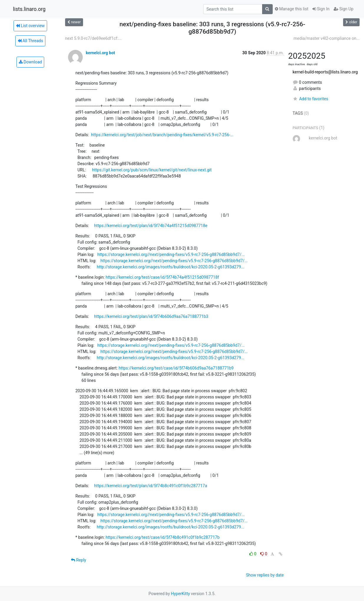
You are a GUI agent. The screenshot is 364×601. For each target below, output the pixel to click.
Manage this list (292, 9)
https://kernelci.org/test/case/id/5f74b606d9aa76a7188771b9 (176, 368)
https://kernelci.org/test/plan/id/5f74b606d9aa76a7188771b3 (151, 316)
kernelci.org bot (100, 53)
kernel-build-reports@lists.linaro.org (325, 72)
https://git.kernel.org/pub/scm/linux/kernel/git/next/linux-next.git (152, 170)
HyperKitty (180, 594)
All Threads (30, 41)
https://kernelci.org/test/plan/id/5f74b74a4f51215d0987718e (151, 226)
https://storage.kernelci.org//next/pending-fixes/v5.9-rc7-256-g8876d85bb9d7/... (171, 254)
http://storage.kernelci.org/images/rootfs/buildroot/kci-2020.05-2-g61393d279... (170, 267)
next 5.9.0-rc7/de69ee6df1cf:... (93, 38)
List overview (30, 26)
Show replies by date (265, 575)
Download (30, 62)
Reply (78, 560)
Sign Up (344, 9)
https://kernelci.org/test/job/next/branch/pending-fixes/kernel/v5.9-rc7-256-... (162, 135)
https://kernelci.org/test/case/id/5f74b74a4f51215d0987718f (162, 277)
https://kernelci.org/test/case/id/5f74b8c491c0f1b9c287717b (163, 537)
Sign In (321, 9)
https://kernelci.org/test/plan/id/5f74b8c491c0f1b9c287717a (151, 486)
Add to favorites (311, 99)
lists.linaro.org (29, 9)
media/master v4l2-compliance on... (327, 38)
